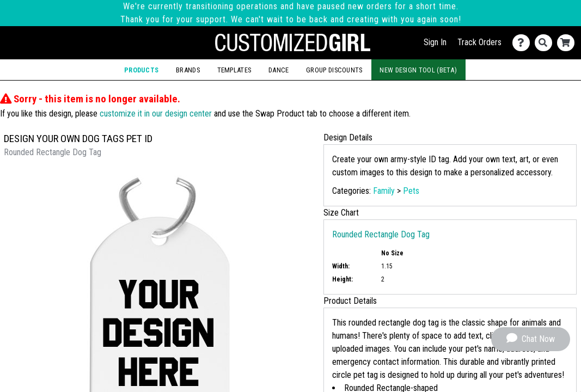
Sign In (435, 42)
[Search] (546, 43)
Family (384, 191)
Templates (234, 70)
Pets (411, 191)
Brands (188, 70)
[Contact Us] (524, 43)
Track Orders (479, 42)
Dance (279, 70)
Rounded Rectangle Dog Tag (381, 234)
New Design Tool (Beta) (418, 70)
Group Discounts (334, 70)
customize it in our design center (156, 114)
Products (141, 70)
